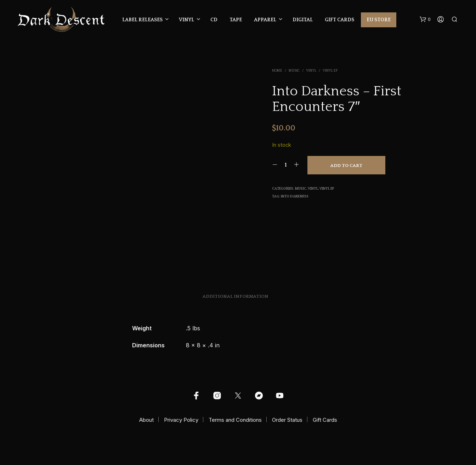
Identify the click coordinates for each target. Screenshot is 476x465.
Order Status (287, 420)
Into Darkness (295, 197)
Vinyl (186, 20)
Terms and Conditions (235, 420)
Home (277, 71)
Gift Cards (339, 20)
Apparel (265, 20)
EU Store (379, 20)
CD (214, 20)
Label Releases (142, 20)
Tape (236, 20)
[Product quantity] (286, 165)
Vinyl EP (330, 71)
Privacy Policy (181, 420)
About (146, 420)
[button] (425, 19)
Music (294, 71)
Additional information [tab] (236, 296)
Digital (303, 20)
